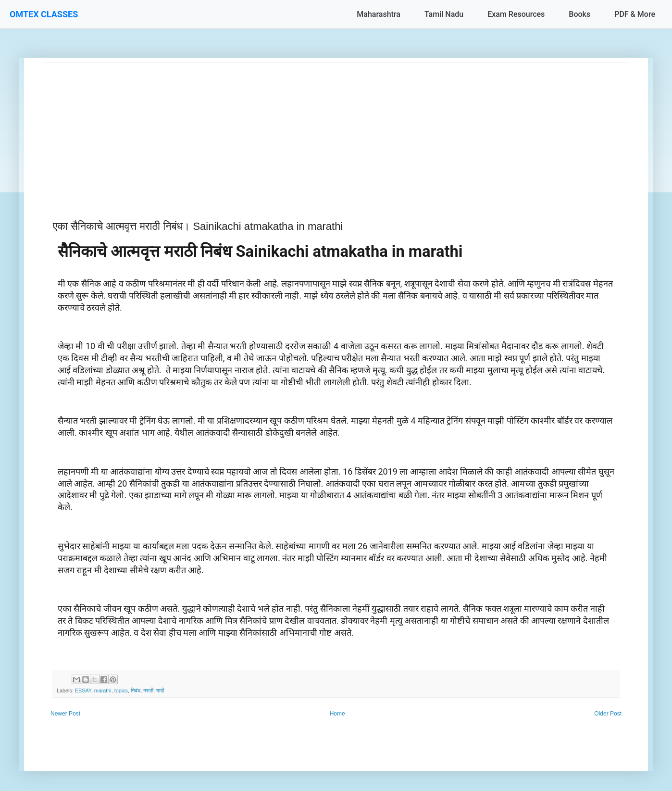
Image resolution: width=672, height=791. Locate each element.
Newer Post (65, 714)
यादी (160, 691)
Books (579, 14)
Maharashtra (379, 14)
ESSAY (83, 691)
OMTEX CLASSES (44, 14)
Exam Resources (516, 14)
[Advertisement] (332, 130)
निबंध (136, 691)
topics (121, 691)
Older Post (608, 714)
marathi (103, 691)
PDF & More (635, 14)
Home (337, 714)
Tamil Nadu (444, 14)
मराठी (148, 691)
